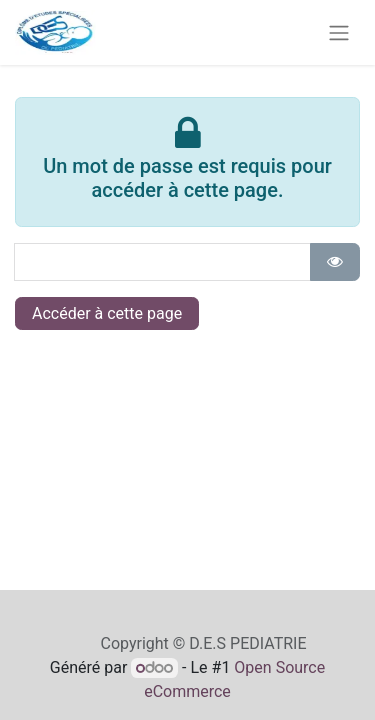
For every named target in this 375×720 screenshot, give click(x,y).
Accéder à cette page (107, 313)
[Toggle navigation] (339, 32)
